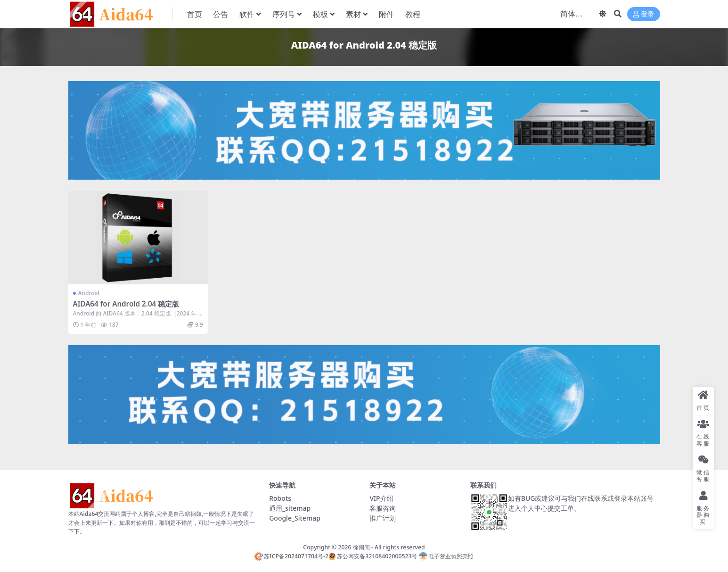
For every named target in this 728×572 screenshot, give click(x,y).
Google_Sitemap (295, 518)
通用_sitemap (290, 508)
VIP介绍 (381, 498)
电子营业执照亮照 (446, 556)
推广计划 (383, 518)
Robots (280, 498)
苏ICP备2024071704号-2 (291, 556)
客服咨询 (383, 508)
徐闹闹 (361, 547)
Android (89, 293)
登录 (644, 14)
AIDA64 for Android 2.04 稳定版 (126, 304)
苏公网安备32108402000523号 (373, 556)
